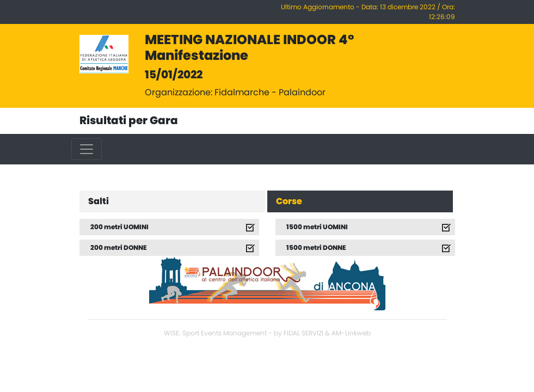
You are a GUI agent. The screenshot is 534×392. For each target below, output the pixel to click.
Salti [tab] (99, 201)
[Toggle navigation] (87, 149)
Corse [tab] (289, 201)
